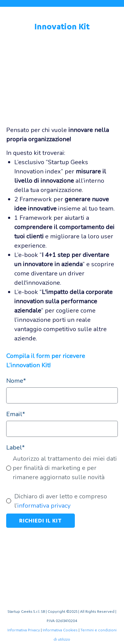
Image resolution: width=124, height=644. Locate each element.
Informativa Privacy (24, 630)
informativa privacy (44, 506)
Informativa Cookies (60, 630)
